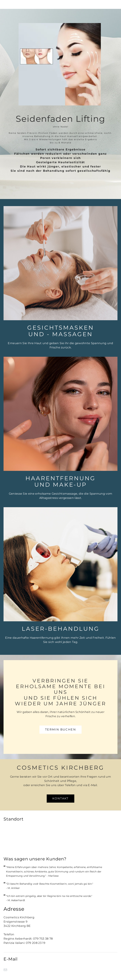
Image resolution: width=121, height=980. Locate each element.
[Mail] (5, 970)
